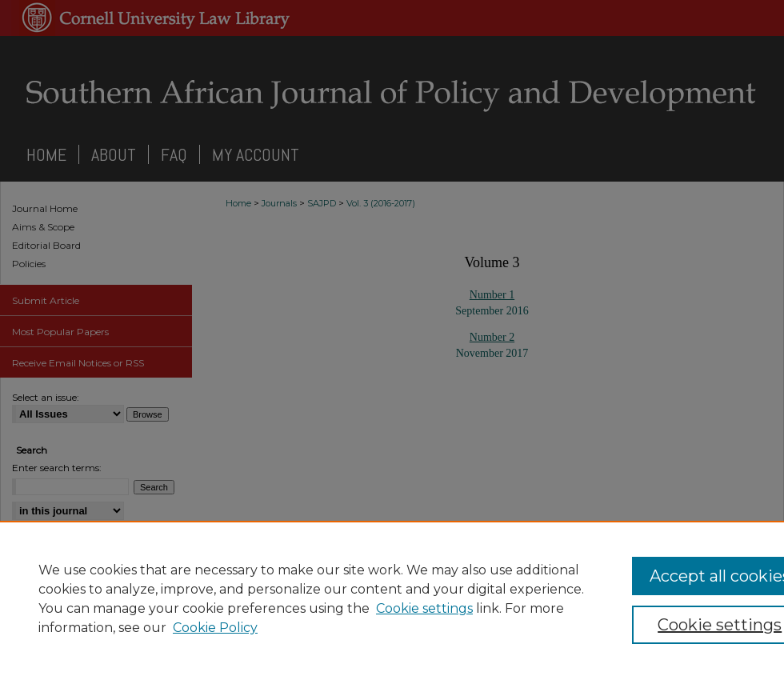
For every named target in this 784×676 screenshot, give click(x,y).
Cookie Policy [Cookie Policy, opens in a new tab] (215, 628)
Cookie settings (424, 608)
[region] (392, 598)
